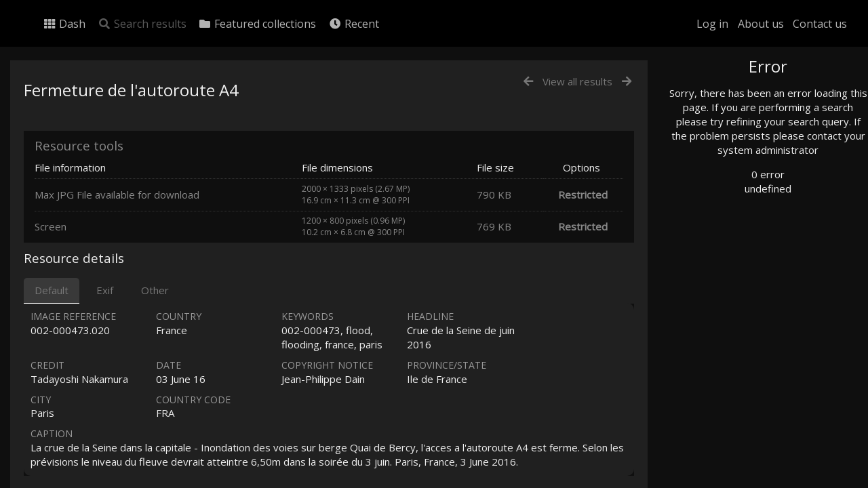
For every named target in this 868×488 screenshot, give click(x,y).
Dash (64, 24)
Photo (709, 97)
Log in (712, 24)
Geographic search (735, 261)
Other (155, 290)
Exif (105, 290)
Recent (354, 24)
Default (52, 290)
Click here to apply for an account (755, 480)
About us (761, 24)
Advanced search (731, 276)
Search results (142, 24)
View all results (577, 81)
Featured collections (257, 24)
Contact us (820, 24)
